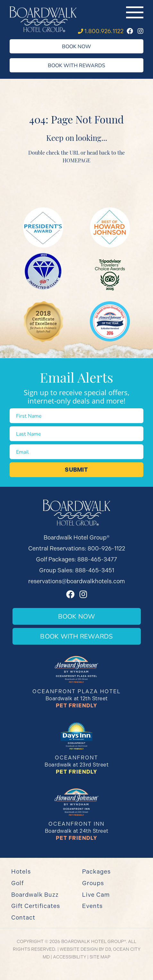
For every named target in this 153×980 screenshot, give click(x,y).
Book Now (76, 46)
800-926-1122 (106, 548)
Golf (17, 883)
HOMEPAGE (76, 160)
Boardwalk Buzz (35, 895)
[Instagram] (140, 31)
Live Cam (96, 895)
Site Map (100, 957)
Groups (93, 883)
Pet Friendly (76, 706)
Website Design (79, 949)
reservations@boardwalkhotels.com (76, 581)
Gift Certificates (36, 906)
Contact (23, 917)
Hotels (21, 871)
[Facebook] (130, 31)
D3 (108, 949)
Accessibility (70, 957)
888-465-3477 (97, 559)
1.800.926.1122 (104, 31)
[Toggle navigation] (135, 12)
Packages (96, 871)
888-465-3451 (95, 570)
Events (92, 906)
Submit (76, 470)
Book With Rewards (76, 65)
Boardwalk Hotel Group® (93, 941)
